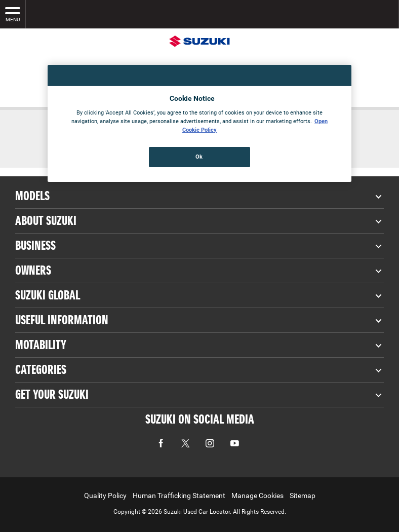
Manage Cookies (257, 496)
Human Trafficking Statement (179, 496)
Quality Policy (105, 496)
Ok (199, 157)
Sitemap (303, 496)
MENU (13, 14)
